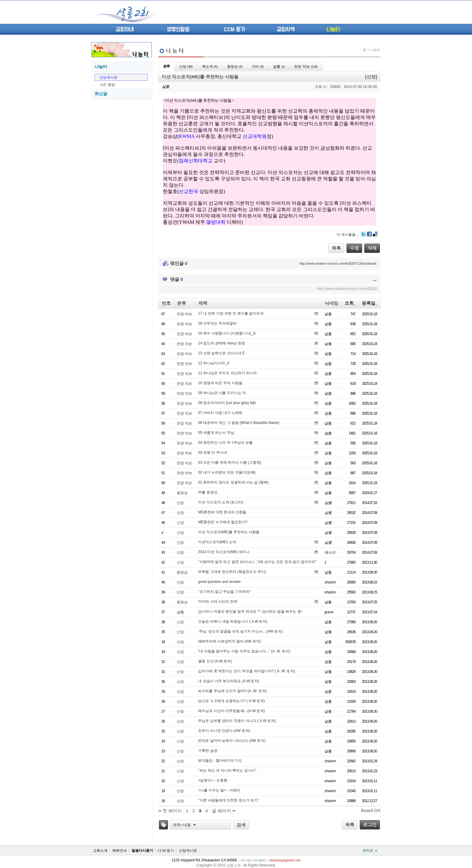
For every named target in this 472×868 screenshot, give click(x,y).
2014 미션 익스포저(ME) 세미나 (224, 552)
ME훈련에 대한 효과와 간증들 (222, 512)
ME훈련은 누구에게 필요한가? (223, 522)
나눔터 (333, 30)
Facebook (369, 234)
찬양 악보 (184, 314)
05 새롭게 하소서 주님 (216, 433)
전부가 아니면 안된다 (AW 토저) (224, 731)
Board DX (371, 810)
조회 (350, 303)
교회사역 (286, 30)
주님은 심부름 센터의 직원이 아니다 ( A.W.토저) (237, 721)
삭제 (372, 248)
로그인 (370, 824)
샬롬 (180, 612)
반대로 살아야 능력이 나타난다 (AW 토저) (232, 741)
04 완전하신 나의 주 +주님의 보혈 (225, 443)
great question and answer (219, 582)
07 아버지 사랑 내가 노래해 (220, 413)
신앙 (180, 503)
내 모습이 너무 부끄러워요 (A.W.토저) (229, 681)
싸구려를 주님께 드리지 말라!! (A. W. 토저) (232, 691)
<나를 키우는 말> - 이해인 (219, 790)
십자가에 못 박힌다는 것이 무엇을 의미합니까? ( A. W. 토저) (247, 671)
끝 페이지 (224, 811)
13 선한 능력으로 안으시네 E (221, 353)
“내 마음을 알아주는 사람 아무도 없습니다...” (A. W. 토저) (244, 651)
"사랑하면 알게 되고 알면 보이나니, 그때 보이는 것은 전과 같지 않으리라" (257, 562)
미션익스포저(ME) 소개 (217, 542)
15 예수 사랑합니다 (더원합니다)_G (227, 333)
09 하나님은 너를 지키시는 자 (222, 393)
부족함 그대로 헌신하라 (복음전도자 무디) (232, 572)
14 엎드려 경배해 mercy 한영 (221, 343)
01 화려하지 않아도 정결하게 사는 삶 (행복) (233, 482)
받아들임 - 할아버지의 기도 (220, 761)
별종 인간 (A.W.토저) (215, 661)
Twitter (363, 234)
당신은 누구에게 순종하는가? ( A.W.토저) (231, 701)
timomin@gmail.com (285, 860)
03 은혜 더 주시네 (212, 453)
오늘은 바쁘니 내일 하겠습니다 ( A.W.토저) (233, 621)
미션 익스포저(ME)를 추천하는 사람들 (229, 532)
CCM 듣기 (234, 30)
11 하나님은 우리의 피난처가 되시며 (227, 373)
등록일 (370, 303)
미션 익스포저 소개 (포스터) (221, 502)
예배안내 (120, 851)
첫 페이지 (170, 811)
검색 (241, 825)
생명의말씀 (178, 30)
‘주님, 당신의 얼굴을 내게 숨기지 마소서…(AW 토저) (240, 631)
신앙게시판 (108, 77)
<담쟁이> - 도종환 (213, 780)
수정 (354, 248)
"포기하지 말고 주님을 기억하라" (224, 592)
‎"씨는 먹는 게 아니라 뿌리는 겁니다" (227, 770)
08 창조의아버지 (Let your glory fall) (227, 403)
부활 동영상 (208, 492)
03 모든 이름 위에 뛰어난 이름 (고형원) (230, 462)
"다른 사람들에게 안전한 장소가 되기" (228, 800)
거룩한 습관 (208, 751)
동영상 (182, 493)
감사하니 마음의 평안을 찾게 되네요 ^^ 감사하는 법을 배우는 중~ (250, 611)
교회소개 (100, 851)
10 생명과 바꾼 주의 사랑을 (220, 383)
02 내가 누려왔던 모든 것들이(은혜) (227, 472)
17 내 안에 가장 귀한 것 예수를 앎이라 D (231, 313)
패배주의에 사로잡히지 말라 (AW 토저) (229, 641)
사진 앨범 (107, 84)
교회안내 (125, 30)
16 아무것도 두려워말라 (217, 323)
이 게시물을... (348, 235)
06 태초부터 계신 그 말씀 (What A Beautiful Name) (239, 423)
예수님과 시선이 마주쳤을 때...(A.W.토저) (231, 711)
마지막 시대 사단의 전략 (218, 602)
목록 (336, 248)
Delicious (375, 234)
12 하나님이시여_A (214, 363)
